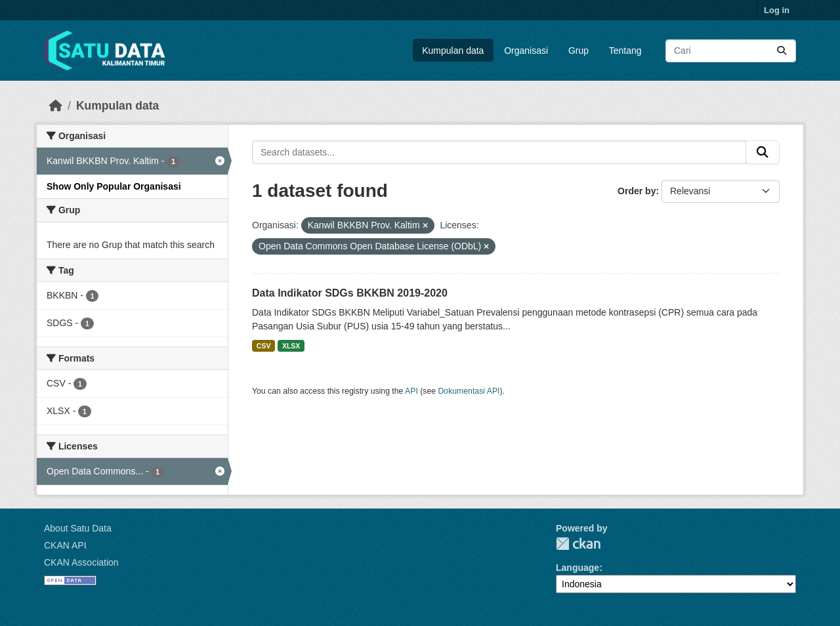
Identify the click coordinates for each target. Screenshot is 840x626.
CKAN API (65, 545)
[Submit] (782, 51)
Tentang (625, 51)
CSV (264, 346)
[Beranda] (56, 106)
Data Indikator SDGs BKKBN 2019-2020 (350, 293)
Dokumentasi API (469, 391)
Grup (578, 51)
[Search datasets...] (731, 51)
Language (577, 568)
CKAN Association (81, 562)
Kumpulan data (453, 51)
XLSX (291, 346)
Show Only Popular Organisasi (114, 186)
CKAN (578, 544)
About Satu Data (78, 528)
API (411, 391)
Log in (777, 10)
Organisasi (526, 51)
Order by (637, 191)
